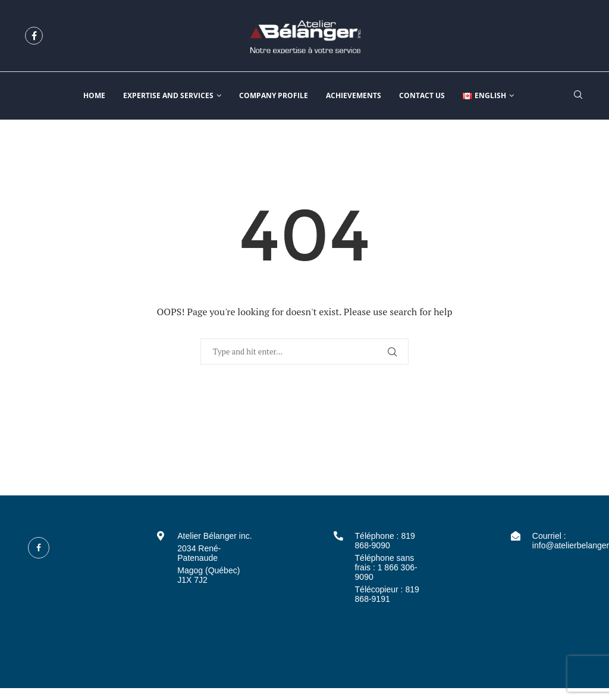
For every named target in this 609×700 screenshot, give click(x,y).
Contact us (422, 95)
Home (94, 95)
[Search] (578, 96)
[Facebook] (34, 36)
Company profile (274, 95)
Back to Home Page (305, 403)
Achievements (354, 95)
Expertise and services (168, 95)
